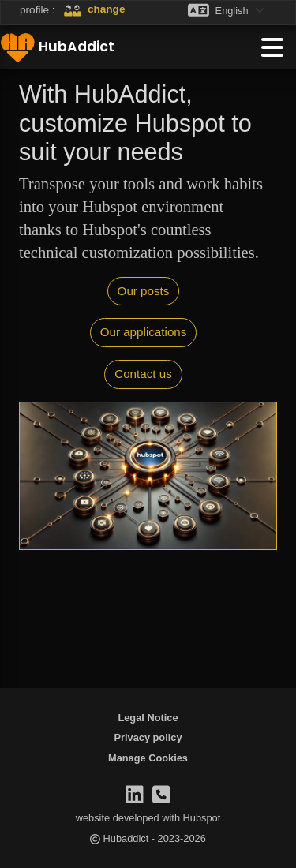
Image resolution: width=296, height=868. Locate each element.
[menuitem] (148, 758)
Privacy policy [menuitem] (148, 737)
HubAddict (57, 47)
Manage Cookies (148, 758)
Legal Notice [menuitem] (148, 718)
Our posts (144, 291)
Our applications (144, 332)
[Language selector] (245, 10)
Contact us (143, 374)
